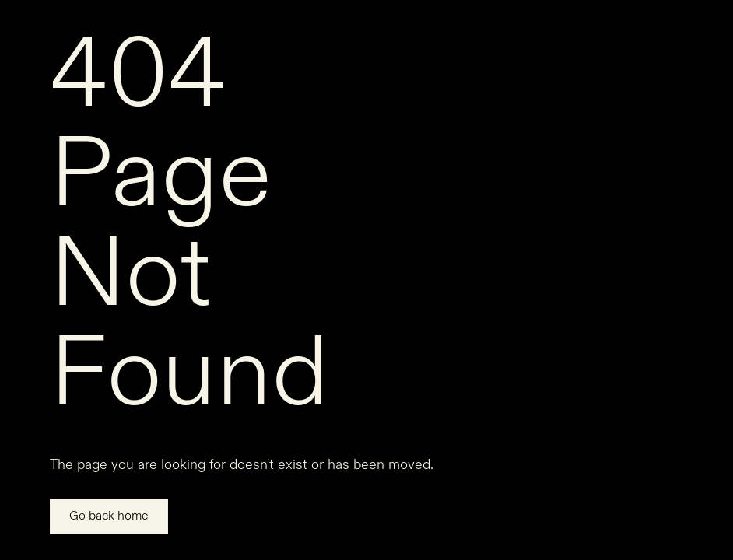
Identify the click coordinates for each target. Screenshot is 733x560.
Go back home (109, 516)
